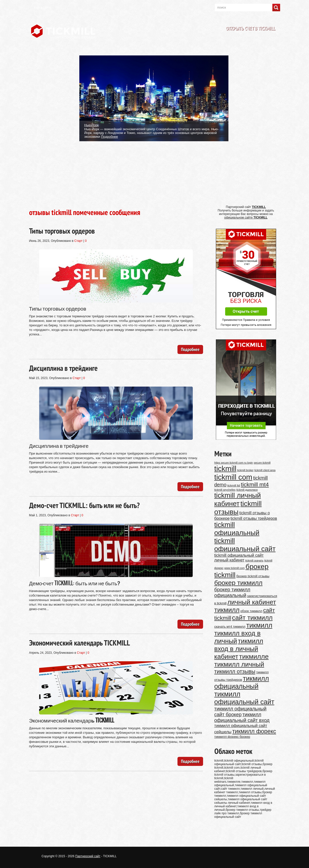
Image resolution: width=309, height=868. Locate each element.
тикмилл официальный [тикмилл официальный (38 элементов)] (242, 682)
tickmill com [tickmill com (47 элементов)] (233, 477)
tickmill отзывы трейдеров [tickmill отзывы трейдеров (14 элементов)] (254, 518)
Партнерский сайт (88, 856)
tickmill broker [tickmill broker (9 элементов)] (245, 470)
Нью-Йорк (91, 125)
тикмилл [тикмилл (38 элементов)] (259, 625)
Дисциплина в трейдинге (63, 368)
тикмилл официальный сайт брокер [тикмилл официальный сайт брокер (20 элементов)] (240, 712)
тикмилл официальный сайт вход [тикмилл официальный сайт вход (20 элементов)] (242, 717)
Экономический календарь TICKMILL (80, 643)
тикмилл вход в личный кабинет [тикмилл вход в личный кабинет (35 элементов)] (239, 649)
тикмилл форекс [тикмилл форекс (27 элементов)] (254, 731)
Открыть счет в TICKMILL (251, 28)
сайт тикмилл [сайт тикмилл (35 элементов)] (252, 618)
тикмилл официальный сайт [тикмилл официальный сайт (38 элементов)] (244, 698)
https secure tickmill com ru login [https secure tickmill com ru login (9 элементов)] (234, 463)
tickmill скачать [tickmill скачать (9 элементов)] (254, 560)
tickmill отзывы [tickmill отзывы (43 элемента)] (238, 508)
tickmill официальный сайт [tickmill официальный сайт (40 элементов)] (245, 545)
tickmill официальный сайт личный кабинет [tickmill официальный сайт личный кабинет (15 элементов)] (239, 558)
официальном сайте (246, 218)
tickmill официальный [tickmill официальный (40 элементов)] (237, 529)
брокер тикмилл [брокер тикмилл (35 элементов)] (238, 583)
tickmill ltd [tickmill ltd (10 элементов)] (234, 485)
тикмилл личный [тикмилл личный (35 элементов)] (239, 664)
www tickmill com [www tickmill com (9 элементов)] (235, 568)
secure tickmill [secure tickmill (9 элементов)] (262, 463)
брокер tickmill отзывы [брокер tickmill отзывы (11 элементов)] (253, 576)
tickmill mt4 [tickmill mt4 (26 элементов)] (255, 485)
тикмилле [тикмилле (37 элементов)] (254, 657)
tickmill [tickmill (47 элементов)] (225, 468)
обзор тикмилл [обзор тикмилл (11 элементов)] (251, 611)
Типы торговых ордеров (62, 231)
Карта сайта (43, 8)
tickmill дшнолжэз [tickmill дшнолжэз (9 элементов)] (247, 490)
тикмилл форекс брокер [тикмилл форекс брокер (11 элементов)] (232, 737)
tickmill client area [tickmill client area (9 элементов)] (265, 470)
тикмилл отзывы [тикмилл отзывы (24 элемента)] (235, 671)
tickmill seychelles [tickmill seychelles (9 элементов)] (225, 490)
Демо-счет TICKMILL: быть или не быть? (84, 505)
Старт (78, 241)
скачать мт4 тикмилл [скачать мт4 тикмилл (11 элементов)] (230, 627)
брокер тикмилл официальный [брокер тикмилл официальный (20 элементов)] (232, 592)
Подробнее (109, 137)
